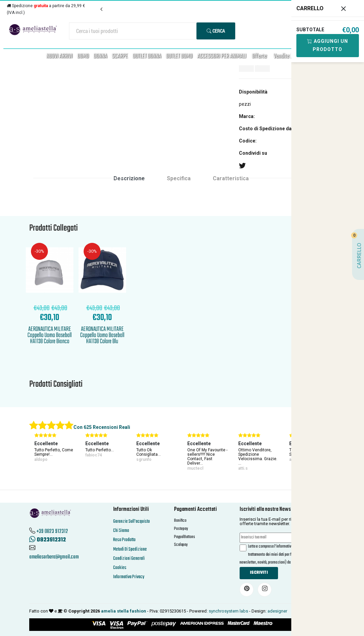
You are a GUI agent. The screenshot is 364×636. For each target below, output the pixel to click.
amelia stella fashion (124, 611)
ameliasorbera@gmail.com (54, 557)
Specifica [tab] (179, 178)
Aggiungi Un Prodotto (328, 45)
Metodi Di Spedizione (130, 549)
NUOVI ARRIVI (59, 56)
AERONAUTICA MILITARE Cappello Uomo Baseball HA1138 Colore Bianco (50, 336)
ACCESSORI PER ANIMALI (222, 56)
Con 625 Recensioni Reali (102, 427)
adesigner (277, 611)
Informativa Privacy (129, 577)
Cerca (216, 31)
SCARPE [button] (120, 56)
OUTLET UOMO (179, 56)
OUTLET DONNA (147, 56)
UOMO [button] (83, 56)
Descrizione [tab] (129, 178)
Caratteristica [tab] (231, 178)
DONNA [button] (100, 56)
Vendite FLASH (288, 56)
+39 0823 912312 (52, 532)
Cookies (120, 568)
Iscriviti (259, 573)
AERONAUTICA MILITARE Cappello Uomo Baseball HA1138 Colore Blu (102, 336)
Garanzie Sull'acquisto (132, 522)
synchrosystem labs (228, 611)
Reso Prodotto (124, 540)
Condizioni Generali (129, 559)
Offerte (259, 56)
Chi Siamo (121, 531)
